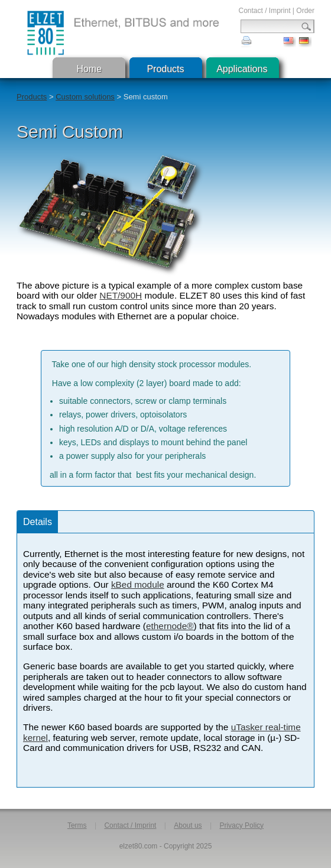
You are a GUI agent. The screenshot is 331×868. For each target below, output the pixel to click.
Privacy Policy (241, 825)
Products (165, 69)
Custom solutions (85, 97)
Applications (242, 69)
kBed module (138, 584)
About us (188, 825)
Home (89, 69)
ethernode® (170, 626)
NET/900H (121, 295)
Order (305, 11)
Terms (77, 825)
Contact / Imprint (264, 11)
